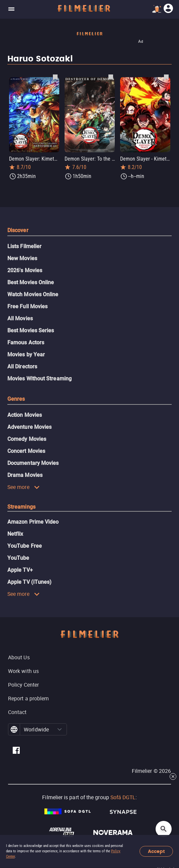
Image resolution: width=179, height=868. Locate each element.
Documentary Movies (33, 463)
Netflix (15, 534)
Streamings (21, 507)
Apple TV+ (20, 570)
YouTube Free (25, 546)
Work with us (23, 671)
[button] (60, 729)
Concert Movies (26, 451)
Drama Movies (25, 475)
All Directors (22, 367)
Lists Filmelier (24, 246)
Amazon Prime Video (33, 522)
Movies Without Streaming (39, 379)
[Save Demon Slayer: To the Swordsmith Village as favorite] (111, 77)
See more (24, 487)
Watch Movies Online (33, 294)
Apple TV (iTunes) (29, 582)
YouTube (18, 558)
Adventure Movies (29, 427)
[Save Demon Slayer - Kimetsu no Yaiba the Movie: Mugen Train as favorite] (166, 77)
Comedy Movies (27, 439)
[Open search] (164, 829)
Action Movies (25, 415)
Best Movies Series (31, 330)
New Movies (22, 258)
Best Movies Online (31, 282)
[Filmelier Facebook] (16, 751)
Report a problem (28, 698)
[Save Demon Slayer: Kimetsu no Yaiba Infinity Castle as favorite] (55, 77)
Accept (156, 851)
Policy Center (23, 685)
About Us (19, 657)
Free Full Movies (27, 306)
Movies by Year (26, 355)
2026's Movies (25, 270)
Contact (17, 712)
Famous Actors (26, 342)
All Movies (20, 318)
